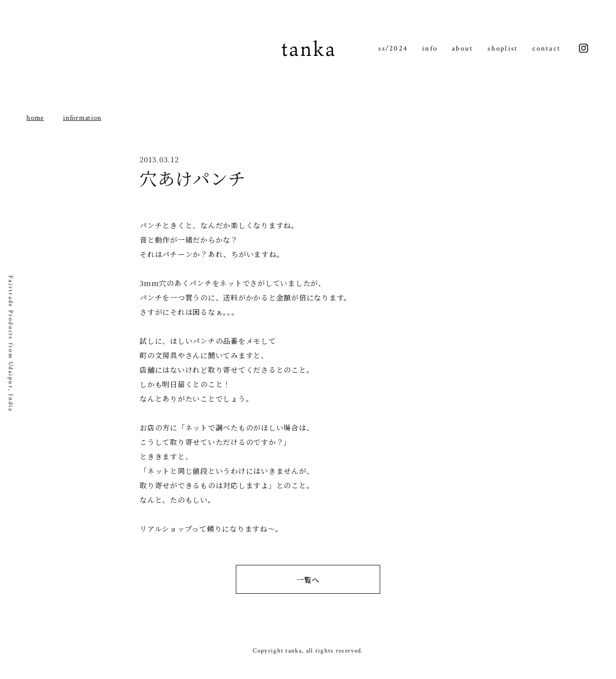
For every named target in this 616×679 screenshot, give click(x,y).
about (462, 48)
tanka (308, 48)
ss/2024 (393, 48)
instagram (584, 48)
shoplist (503, 48)
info (430, 48)
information (82, 118)
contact (546, 48)
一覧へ (308, 580)
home (35, 118)
